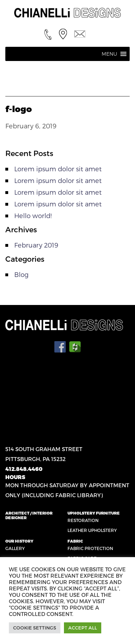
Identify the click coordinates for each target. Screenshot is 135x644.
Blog (21, 274)
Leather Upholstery (92, 530)
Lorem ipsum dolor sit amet (58, 169)
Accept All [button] (83, 628)
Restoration (83, 520)
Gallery (15, 548)
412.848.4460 (24, 469)
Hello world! (33, 215)
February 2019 (36, 245)
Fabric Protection (90, 548)
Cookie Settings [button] (35, 628)
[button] (109, 54)
